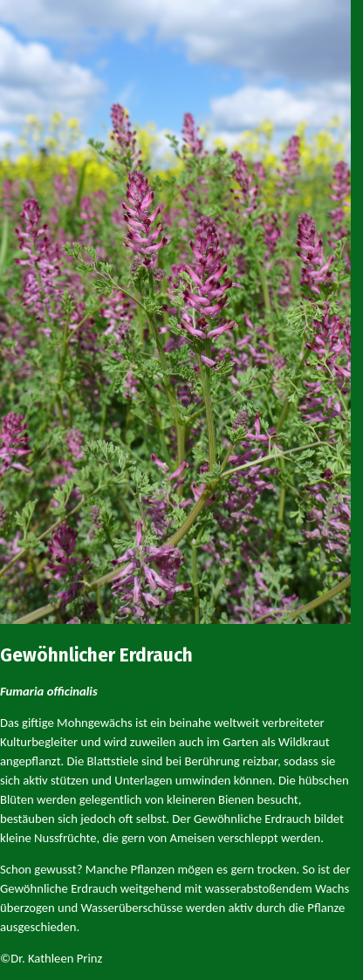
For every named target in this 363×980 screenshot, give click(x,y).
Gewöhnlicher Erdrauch (96, 655)
